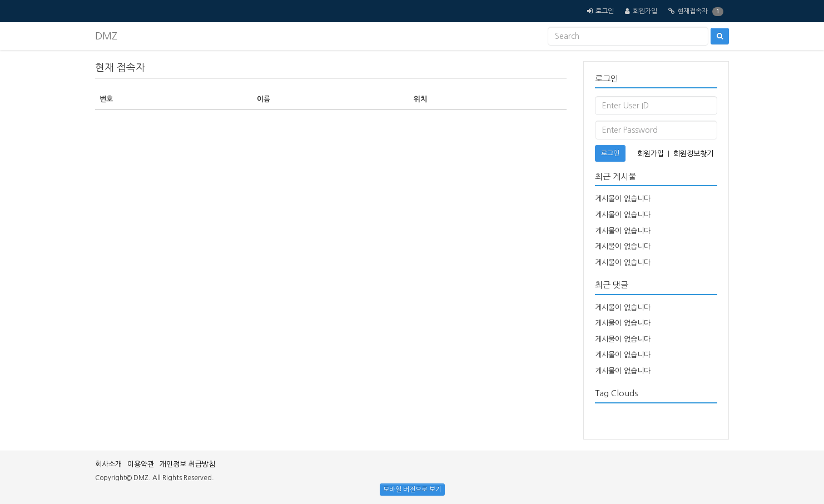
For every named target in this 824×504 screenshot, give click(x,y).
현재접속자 (693, 11)
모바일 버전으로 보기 (412, 490)
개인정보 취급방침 (187, 464)
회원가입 (645, 11)
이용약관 (141, 464)
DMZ (106, 36)
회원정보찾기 (693, 154)
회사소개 (108, 464)
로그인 (605, 11)
